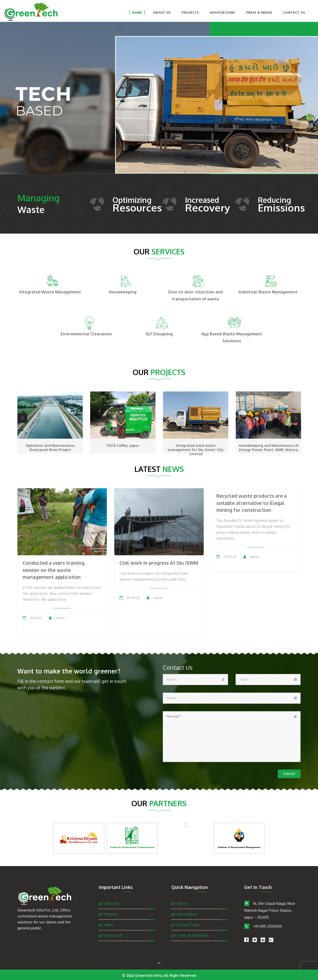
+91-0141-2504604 (268, 926)
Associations (222, 13)
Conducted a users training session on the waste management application (54, 570)
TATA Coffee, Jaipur (123, 445)
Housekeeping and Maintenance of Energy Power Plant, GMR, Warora (269, 448)
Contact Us (294, 13)
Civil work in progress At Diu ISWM (159, 563)
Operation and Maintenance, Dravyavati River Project (50, 448)
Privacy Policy (188, 925)
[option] (159, 105)
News (109, 925)
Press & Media (259, 13)
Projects (190, 13)
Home (137, 13)
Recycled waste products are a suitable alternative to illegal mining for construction (252, 503)
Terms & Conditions (193, 935)
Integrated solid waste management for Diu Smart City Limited (196, 450)
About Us (162, 13)
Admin (60, 618)
